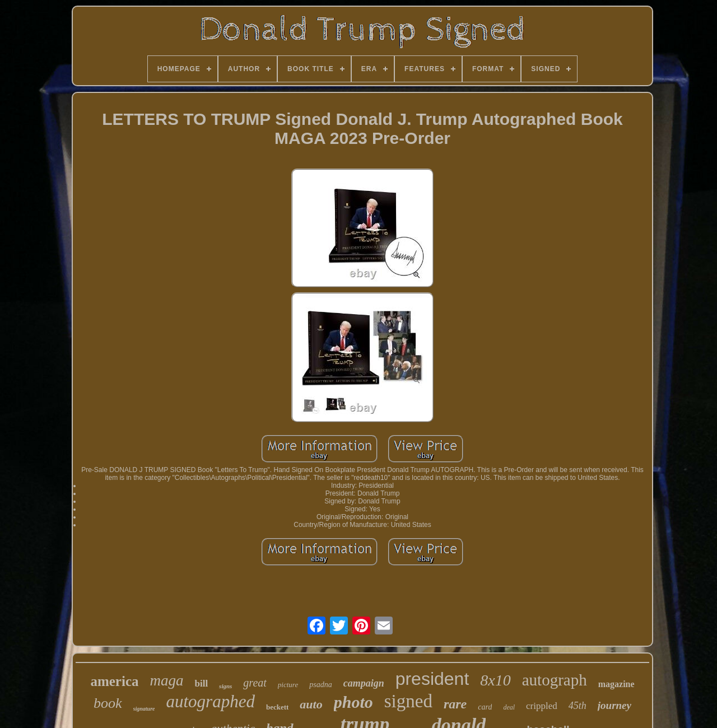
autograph (555, 680)
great (255, 683)
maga (166, 680)
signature (144, 709)
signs (225, 686)
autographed (210, 701)
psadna (320, 685)
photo (353, 702)
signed (408, 701)
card (485, 707)
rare (455, 704)
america (114, 681)
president (432, 679)
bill (201, 683)
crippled (542, 706)
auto (311, 704)
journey (614, 705)
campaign (364, 683)
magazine (616, 684)
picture (288, 685)
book (108, 703)
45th (578, 706)
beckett (277, 707)
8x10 (495, 680)
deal (509, 707)
